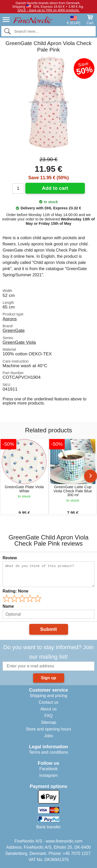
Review (10, 558)
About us (48, 709)
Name (8, 606)
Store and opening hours (48, 729)
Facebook (48, 769)
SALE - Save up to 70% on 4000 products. (48, 10)
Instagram (48, 775)
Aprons (10, 319)
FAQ (48, 716)
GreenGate (14, 330)
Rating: (16, 591)
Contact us (48, 702)
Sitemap (48, 722)
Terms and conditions (48, 752)
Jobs (49, 736)
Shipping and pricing (48, 696)
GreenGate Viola (19, 342)
